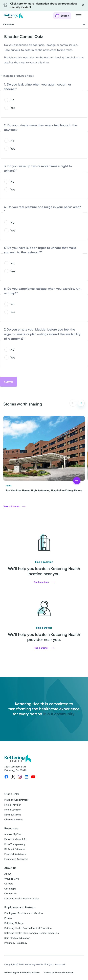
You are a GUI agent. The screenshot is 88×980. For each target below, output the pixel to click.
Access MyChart (13, 834)
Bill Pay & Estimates (15, 849)
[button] (81, 403)
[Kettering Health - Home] (14, 16)
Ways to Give (12, 879)
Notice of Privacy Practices (59, 973)
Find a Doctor (44, 648)
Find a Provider (13, 805)
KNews (8, 918)
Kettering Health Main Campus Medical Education (32, 933)
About (8, 874)
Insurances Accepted (16, 859)
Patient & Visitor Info (15, 839)
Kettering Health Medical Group (22, 899)
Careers (9, 884)
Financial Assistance (15, 854)
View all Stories (14, 506)
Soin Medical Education (17, 938)
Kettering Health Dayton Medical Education (28, 928)
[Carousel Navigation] (76, 403)
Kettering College (14, 923)
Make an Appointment (16, 800)
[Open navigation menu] (79, 16)
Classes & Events (14, 820)
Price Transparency (15, 844)
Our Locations (44, 582)
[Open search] (62, 16)
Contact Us (11, 894)
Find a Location (13, 810)
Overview (45, 25)
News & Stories (13, 815)
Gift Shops (10, 889)
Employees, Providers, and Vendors (24, 913)
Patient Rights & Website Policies (22, 973)
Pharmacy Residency (16, 943)
